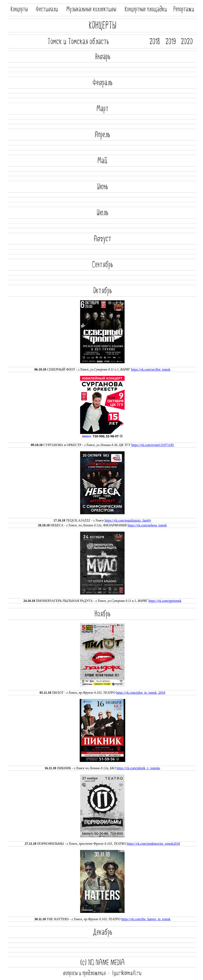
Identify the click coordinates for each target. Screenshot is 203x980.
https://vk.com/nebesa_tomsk (147, 525)
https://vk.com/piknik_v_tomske (138, 768)
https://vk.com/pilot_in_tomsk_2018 (141, 693)
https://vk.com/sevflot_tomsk (151, 369)
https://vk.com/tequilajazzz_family (128, 520)
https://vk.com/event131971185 (153, 445)
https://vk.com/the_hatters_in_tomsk (146, 919)
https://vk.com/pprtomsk (165, 601)
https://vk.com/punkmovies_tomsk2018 (153, 844)
